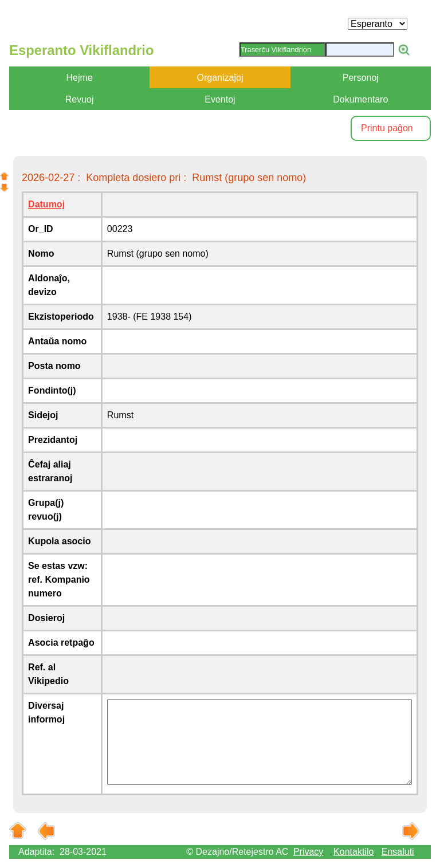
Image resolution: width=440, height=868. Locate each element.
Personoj (361, 78)
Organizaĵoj (220, 78)
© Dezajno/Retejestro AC (237, 852)
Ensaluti (398, 852)
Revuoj (80, 99)
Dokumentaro (360, 99)
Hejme (80, 78)
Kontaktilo (353, 852)
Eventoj (220, 99)
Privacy (308, 852)
